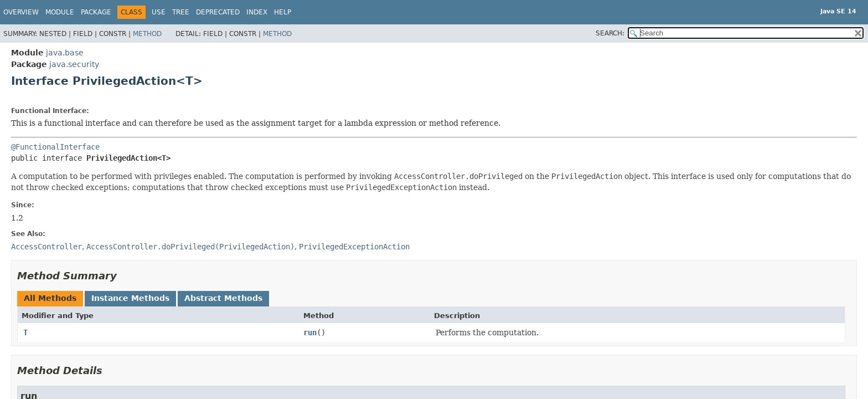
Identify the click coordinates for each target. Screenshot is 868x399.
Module (60, 12)
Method (147, 34)
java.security (74, 64)
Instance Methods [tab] (130, 298)
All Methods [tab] (50, 298)
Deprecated (218, 12)
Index (257, 12)
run (310, 332)
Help (283, 12)
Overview (21, 12)
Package (96, 12)
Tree (181, 12)
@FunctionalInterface (55, 147)
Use (159, 12)
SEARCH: (610, 33)
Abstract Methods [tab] (223, 298)
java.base (65, 53)
